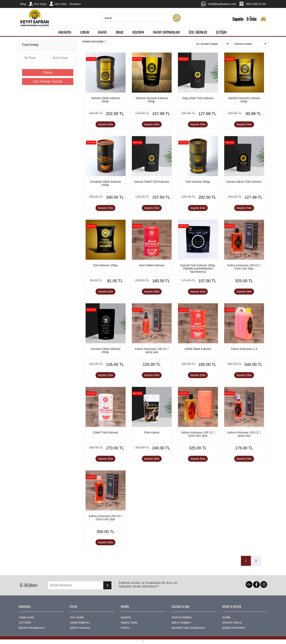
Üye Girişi (58, 4)
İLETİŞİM (221, 32)
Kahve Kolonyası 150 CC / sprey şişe (244, 434)
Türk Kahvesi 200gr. (198, 182)
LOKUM (85, 32)
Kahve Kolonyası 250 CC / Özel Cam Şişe (106, 518)
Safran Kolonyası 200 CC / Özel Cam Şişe (198, 434)
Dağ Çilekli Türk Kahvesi (198, 98)
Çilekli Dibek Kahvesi (198, 349)
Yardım (125, 628)
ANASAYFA (65, 32)
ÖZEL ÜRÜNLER (198, 32)
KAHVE (102, 32)
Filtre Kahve (152, 432)
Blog (23, 4)
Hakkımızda (26, 617)
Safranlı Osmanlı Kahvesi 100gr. (244, 100)
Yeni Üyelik (77, 617)
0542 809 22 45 (252, 4)
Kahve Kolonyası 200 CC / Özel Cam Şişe (244, 267)
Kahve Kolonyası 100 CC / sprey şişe (152, 350)
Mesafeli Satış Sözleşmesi (188, 628)
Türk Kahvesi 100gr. (105, 265)
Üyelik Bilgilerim (80, 623)
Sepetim (126, 617)
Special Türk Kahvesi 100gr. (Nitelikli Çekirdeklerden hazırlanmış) (198, 268)
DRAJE (120, 32)
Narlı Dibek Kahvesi (152, 265)
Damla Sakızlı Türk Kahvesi (244, 182)
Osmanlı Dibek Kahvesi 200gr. (105, 350)
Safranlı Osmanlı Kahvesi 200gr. (152, 100)
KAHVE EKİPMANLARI (166, 32)
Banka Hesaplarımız (32, 628)
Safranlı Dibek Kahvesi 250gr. (105, 100)
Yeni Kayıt (38, 4)
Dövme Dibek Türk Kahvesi (152, 182)
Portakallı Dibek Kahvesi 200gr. (105, 183)
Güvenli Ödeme (232, 623)
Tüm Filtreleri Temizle (48, 81)
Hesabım (75, 4)
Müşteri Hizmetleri (234, 628)
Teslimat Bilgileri (182, 617)
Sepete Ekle (105, 124)
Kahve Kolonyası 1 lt (244, 349)
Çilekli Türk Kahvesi (105, 432)
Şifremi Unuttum (80, 628)
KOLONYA (138, 32)
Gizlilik (226, 617)
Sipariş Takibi (129, 623)
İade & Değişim (181, 623)
